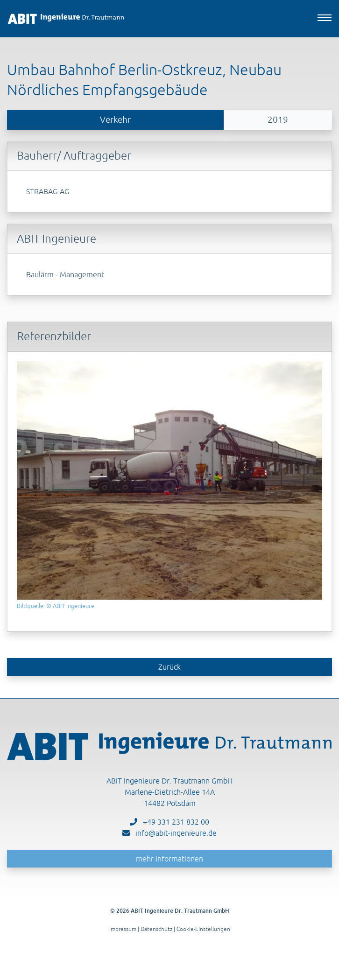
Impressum (123, 929)
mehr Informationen (169, 859)
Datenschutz (156, 929)
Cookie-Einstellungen (203, 929)
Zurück (169, 667)
